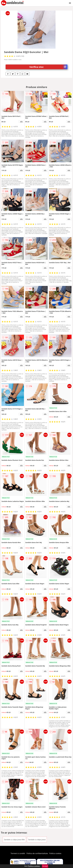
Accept (45, 866)
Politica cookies (55, 853)
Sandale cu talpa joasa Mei (14, 840)
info (21, 122)
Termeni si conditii (18, 853)
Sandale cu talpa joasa (37, 840)
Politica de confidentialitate (37, 853)
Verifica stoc (48, 67)
